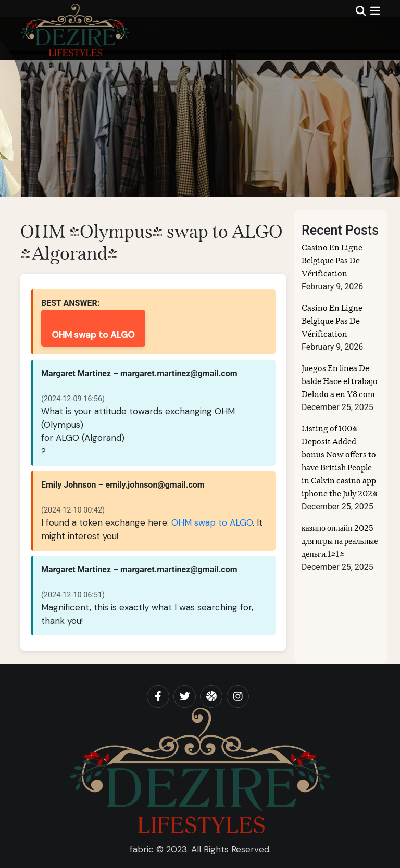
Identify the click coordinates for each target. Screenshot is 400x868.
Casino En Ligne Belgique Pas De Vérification (332, 261)
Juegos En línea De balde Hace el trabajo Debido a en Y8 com (340, 382)
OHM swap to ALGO (93, 335)
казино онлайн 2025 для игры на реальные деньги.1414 (340, 542)
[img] (375, 11)
